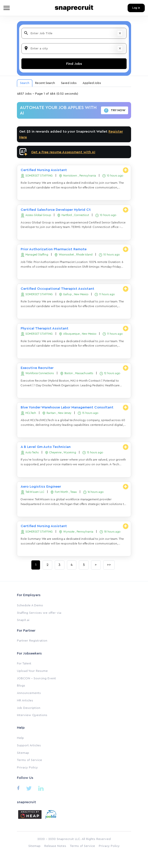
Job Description (29, 708)
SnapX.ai (23, 620)
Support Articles (29, 745)
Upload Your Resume (32, 671)
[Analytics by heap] (30, 814)
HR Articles (25, 700)
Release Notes (55, 846)
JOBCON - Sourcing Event (36, 678)
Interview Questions (32, 715)
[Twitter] (29, 790)
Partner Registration (32, 641)
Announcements (29, 693)
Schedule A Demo (30, 605)
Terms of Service (29, 760)
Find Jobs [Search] (74, 64)
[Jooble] (51, 814)
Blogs (21, 686)
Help (20, 738)
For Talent (24, 663)
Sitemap (23, 753)
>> (109, 565)
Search (25, 83)
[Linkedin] (41, 790)
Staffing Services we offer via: (39, 613)
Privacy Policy (27, 767)
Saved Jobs (69, 83)
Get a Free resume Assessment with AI (63, 152)
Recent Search (45, 83)
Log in (136, 8)
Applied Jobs (92, 83)
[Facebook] (18, 789)
